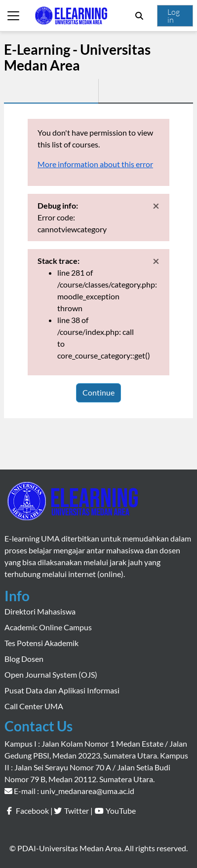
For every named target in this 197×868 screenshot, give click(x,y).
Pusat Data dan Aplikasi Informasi (62, 690)
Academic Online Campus (48, 627)
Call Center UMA (34, 706)
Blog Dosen (24, 659)
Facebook (32, 811)
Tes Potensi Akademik (41, 643)
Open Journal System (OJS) (51, 674)
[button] (139, 16)
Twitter (77, 811)
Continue (98, 392)
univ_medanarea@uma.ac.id (87, 791)
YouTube (121, 811)
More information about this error (95, 164)
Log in (174, 16)
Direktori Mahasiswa (40, 611)
